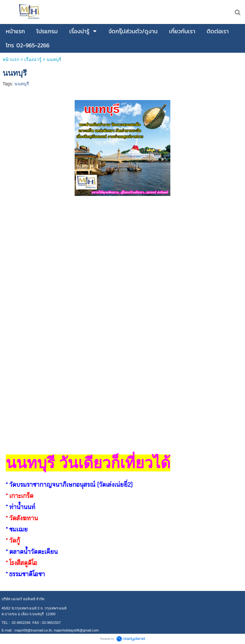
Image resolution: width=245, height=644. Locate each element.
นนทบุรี (22, 84)
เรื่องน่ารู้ (33, 59)
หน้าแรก (11, 59)
